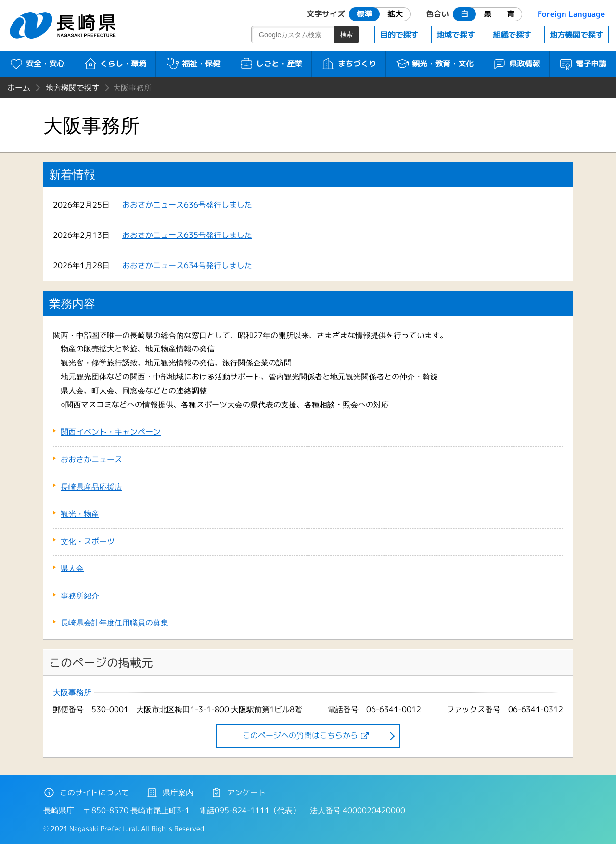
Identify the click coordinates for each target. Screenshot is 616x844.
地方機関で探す (577, 35)
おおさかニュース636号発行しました (187, 205)
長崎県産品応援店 (91, 487)
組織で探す (512, 35)
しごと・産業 (271, 64)
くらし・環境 (115, 64)
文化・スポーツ (88, 541)
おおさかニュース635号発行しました (187, 235)
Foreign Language (571, 14)
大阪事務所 (72, 693)
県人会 (72, 568)
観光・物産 (80, 514)
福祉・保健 (193, 64)
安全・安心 (37, 64)
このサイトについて (86, 792)
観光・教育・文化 (434, 64)
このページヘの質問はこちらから (300, 735)
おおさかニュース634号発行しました (187, 265)
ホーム (19, 88)
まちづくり (349, 64)
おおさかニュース (91, 459)
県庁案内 (170, 792)
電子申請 (583, 64)
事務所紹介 (80, 596)
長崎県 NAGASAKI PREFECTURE (64, 25)
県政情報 (516, 64)
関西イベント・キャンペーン (111, 432)
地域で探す (456, 35)
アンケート (238, 792)
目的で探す (399, 35)
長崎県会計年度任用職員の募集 (115, 623)
